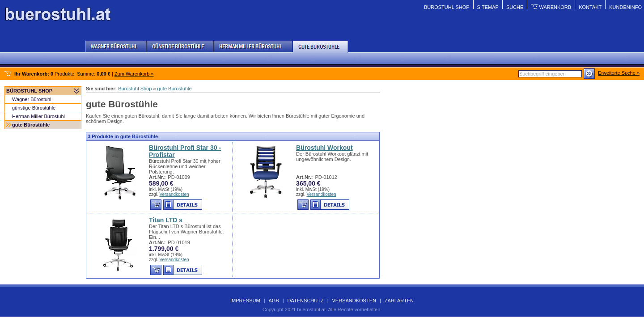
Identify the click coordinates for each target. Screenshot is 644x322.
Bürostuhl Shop (447, 7)
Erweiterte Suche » (619, 73)
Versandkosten (174, 194)
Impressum (245, 301)
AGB (273, 301)
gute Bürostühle (31, 125)
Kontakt (590, 7)
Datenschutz (306, 301)
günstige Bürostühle (34, 108)
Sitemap (488, 7)
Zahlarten (399, 301)
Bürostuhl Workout (324, 148)
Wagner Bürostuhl (32, 99)
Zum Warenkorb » (134, 74)
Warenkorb (555, 7)
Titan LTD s (166, 220)
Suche (515, 7)
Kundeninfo (625, 7)
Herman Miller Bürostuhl (38, 116)
